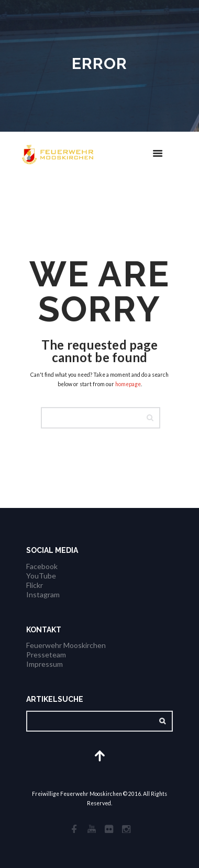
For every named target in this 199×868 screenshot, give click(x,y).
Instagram (43, 594)
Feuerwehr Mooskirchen (66, 645)
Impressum (45, 664)
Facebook (42, 566)
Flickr (35, 585)
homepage (128, 384)
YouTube (41, 576)
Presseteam (46, 655)
